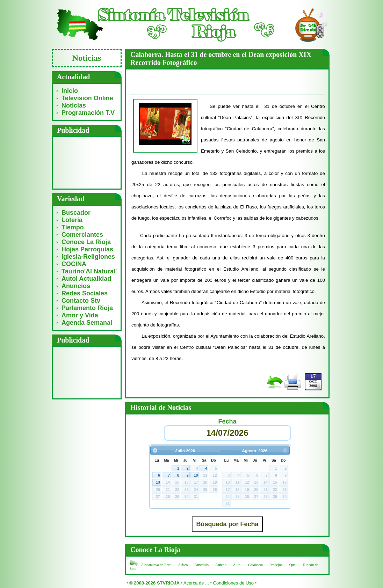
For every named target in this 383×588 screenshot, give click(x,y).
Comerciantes (82, 235)
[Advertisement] (87, 163)
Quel (293, 565)
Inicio (70, 91)
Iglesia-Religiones (88, 257)
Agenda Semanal (87, 323)
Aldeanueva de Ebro (156, 565)
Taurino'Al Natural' (89, 271)
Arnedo (221, 565)
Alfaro (183, 565)
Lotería (72, 220)
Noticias (74, 105)
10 (196, 475)
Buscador (76, 213)
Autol (238, 565)
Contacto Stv (81, 301)
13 (158, 482)
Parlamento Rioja (87, 308)
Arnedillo (201, 565)
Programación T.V (88, 113)
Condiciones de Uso (233, 583)
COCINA (74, 264)
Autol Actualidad (86, 279)
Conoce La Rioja (86, 242)
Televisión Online (87, 98)
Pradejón (276, 565)
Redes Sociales (85, 293)
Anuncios (76, 286)
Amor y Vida (80, 315)
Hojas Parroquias (87, 249)
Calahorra (255, 565)
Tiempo (73, 227)
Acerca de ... (196, 583)
